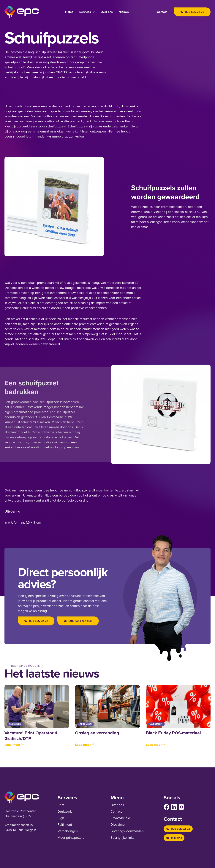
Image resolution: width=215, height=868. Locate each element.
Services (85, 12)
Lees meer (14, 745)
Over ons (107, 12)
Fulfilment (65, 825)
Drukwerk (65, 811)
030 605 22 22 (36, 621)
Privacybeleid (120, 818)
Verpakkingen (68, 831)
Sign (61, 818)
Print (61, 805)
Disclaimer (118, 825)
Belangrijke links (122, 838)
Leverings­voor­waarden (127, 831)
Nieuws (124, 12)
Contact (162, 12)
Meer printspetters (71, 838)
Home (69, 12)
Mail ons (174, 838)
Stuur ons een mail (78, 621)
